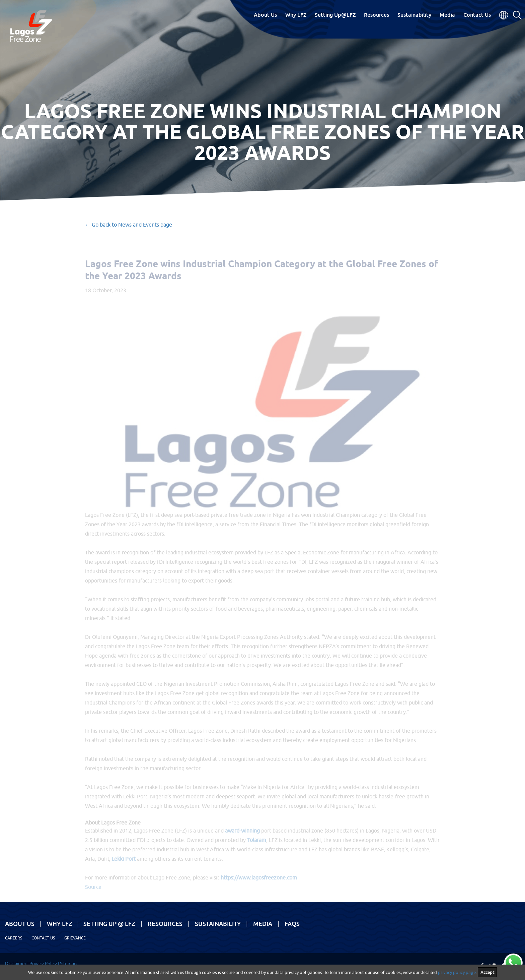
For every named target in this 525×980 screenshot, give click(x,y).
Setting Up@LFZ (335, 15)
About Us (265, 15)
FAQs (292, 924)
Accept (487, 972)
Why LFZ (296, 15)
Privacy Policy (43, 964)
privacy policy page (457, 972)
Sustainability (414, 15)
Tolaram (257, 845)
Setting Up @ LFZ (109, 924)
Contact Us (477, 15)
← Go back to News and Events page (129, 225)
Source (93, 892)
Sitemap (68, 964)
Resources (377, 15)
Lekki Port (124, 864)
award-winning (242, 836)
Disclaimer (16, 964)
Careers (14, 938)
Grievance (75, 938)
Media (447, 15)
